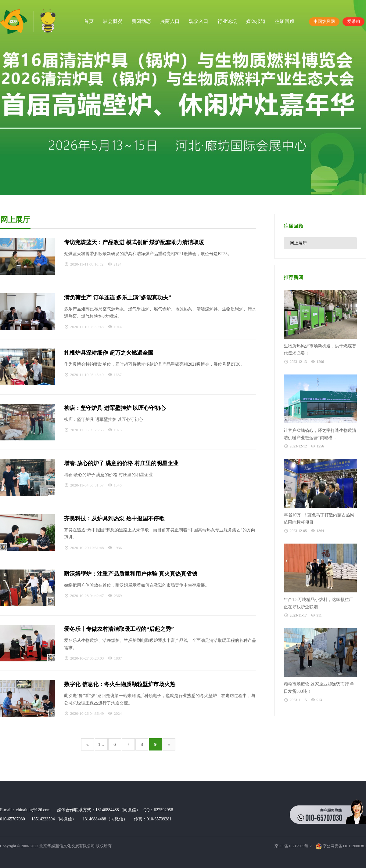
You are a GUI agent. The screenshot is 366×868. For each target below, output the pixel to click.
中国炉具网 (324, 22)
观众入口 (199, 21)
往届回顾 (285, 21)
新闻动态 (141, 21)
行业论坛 (227, 21)
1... (101, 744)
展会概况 (113, 21)
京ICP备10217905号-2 (293, 846)
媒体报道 (256, 21)
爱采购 (353, 22)
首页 (89, 21)
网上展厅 (298, 243)
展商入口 (170, 21)
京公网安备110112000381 (341, 846)
